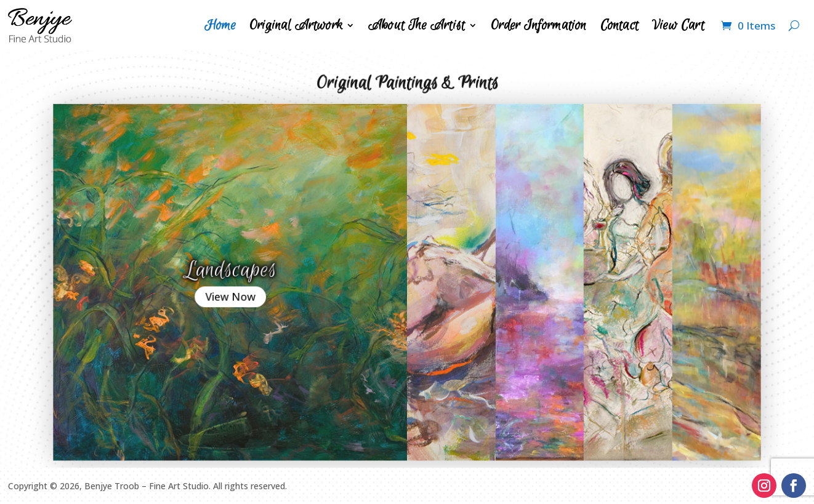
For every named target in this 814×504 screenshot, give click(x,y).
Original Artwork (296, 25)
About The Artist (417, 25)
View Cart (678, 25)
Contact (619, 25)
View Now (252, 292)
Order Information (538, 25)
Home (220, 25)
